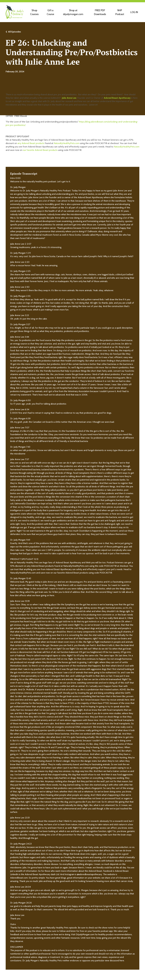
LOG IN (134, 12)
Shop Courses (34, 12)
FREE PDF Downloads (100, 12)
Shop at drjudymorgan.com (73, 12)
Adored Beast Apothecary (117, 98)
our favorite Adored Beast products (40, 150)
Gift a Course (50, 12)
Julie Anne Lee (69, 98)
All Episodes (15, 32)
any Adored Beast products (31, 143)
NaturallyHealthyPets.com (67, 143)
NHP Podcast (119, 12)
